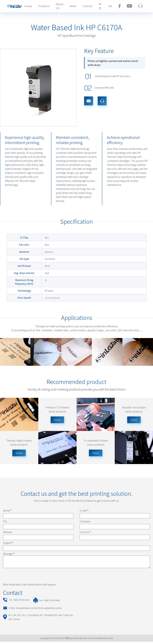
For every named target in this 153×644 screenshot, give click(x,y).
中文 (100, 6)
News (73, 6)
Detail (19, 453)
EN (110, 6)
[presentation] (26, 577)
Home (28, 6)
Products (44, 6)
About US (60, 6)
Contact (88, 6)
